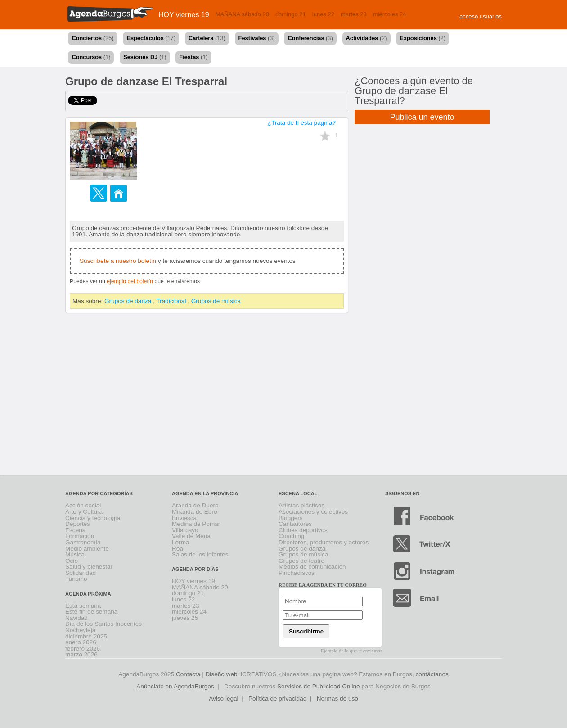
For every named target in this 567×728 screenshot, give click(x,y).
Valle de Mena (191, 536)
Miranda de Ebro (195, 512)
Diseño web (222, 674)
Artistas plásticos (301, 505)
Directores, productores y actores (324, 542)
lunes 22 (323, 14)
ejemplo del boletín (130, 281)
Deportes (78, 524)
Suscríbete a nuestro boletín (118, 261)
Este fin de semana (91, 612)
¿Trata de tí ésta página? (302, 123)
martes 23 (354, 14)
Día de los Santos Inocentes (103, 624)
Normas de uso (337, 699)
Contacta (188, 674)
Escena (75, 530)
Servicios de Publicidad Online (319, 686)
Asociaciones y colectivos (313, 512)
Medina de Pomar (196, 524)
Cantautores (295, 524)
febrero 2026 (83, 649)
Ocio (72, 561)
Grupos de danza (128, 301)
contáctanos (432, 674)
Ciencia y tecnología (93, 518)
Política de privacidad (277, 699)
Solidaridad (81, 573)
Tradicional (171, 301)
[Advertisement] (284, 396)
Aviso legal (224, 699)
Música (75, 554)
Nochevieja (80, 630)
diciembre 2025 (86, 636)
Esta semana (83, 606)
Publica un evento (422, 117)
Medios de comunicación (312, 567)
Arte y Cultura (84, 512)
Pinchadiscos (297, 573)
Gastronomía (83, 542)
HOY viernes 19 (184, 15)
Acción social (83, 505)
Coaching (291, 536)
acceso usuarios (481, 16)
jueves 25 (185, 618)
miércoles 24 (390, 14)
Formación (80, 536)
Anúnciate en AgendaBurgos (175, 686)
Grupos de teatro (301, 561)
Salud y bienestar (89, 567)
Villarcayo (185, 530)
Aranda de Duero (195, 505)
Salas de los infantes (200, 554)
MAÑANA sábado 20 (242, 14)
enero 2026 (81, 642)
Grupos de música (216, 301)
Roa (178, 549)
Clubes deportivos (303, 530)
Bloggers (291, 518)
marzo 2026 (81, 654)
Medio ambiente (87, 549)
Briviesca (184, 518)
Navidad (76, 618)
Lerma (181, 542)
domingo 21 (291, 14)
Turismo (76, 579)
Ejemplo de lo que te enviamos (351, 651)
